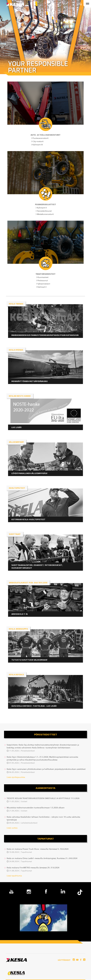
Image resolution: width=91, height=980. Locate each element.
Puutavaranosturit (40, 138)
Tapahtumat (45, 839)
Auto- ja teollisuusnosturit (46, 135)
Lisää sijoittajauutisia (16, 777)
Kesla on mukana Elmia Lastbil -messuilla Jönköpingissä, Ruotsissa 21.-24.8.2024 (42, 858)
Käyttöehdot (64, 960)
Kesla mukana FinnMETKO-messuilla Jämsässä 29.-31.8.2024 (33, 868)
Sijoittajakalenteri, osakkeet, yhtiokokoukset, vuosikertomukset (37, 566)
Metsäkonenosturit (45, 214)
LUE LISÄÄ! (17, 427)
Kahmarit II (42, 208)
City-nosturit (38, 142)
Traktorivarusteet (46, 274)
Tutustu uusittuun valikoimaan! (29, 660)
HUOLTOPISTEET (17, 488)
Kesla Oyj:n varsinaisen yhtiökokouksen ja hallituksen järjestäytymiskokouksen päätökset (46, 769)
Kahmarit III (38, 145)
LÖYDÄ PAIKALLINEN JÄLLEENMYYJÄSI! (29, 473)
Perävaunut (43, 281)
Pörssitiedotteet (46, 734)
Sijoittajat (15, 534)
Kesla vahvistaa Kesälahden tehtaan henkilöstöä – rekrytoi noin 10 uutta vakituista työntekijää (43, 818)
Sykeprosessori (44, 284)
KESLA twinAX (16, 304)
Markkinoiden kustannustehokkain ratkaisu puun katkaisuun (45, 335)
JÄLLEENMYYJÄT (16, 442)
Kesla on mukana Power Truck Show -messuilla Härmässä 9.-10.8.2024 (38, 849)
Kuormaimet (43, 277)
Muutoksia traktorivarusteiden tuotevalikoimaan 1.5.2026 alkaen (36, 808)
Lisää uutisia (12, 828)
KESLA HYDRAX (16, 350)
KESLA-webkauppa (18, 629)
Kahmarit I (42, 287)
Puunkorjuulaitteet (45, 204)
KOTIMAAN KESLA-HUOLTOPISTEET (28, 519)
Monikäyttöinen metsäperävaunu (30, 381)
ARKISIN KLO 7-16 (20, 614)
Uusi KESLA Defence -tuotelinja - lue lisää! (34, 706)
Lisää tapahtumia (14, 876)
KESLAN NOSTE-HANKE (20, 396)
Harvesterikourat (44, 211)
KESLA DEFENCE (16, 675)
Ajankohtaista (45, 788)
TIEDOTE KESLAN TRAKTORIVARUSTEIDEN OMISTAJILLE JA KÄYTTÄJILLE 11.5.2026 (43, 798)
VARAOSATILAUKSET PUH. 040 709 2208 (28, 583)
